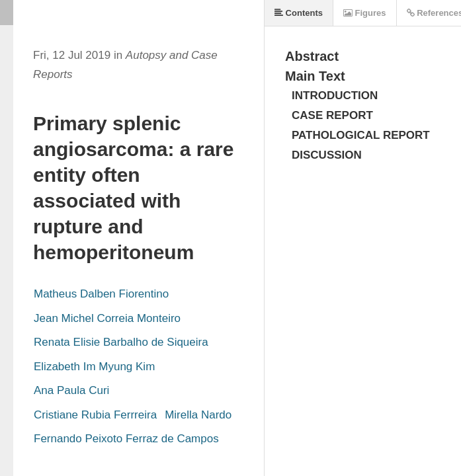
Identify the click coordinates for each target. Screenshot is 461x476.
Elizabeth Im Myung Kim (94, 367)
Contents (299, 13)
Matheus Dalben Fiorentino (101, 294)
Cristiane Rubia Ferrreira (95, 415)
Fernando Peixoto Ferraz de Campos (126, 439)
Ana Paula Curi (71, 390)
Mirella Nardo (198, 415)
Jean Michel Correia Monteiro (107, 318)
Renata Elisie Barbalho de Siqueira (121, 342)
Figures (365, 13)
